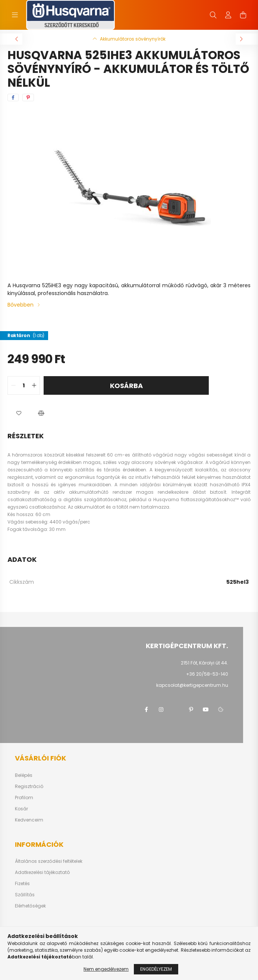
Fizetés (22, 884)
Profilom (24, 798)
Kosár (21, 809)
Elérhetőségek (30, 906)
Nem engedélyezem (106, 969)
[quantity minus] (13, 385)
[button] (19, 413)
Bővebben (21, 305)
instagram (161, 710)
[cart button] (243, 15)
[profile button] (228, 15)
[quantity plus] (34, 385)
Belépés (24, 775)
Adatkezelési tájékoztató (42, 872)
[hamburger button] (15, 15)
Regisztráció (29, 787)
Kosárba (126, 386)
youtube (206, 710)
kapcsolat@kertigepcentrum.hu (192, 685)
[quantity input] (24, 385)
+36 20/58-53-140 (207, 674)
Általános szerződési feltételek (49, 861)
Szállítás (25, 895)
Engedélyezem (156, 969)
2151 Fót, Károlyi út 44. (204, 663)
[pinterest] (28, 97)
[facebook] (13, 97)
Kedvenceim (29, 820)
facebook (146, 710)
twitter (176, 710)
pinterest (191, 710)
